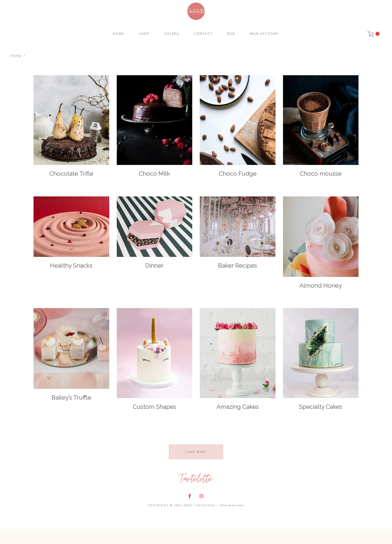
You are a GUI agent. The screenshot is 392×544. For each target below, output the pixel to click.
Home (16, 56)
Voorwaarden (232, 505)
